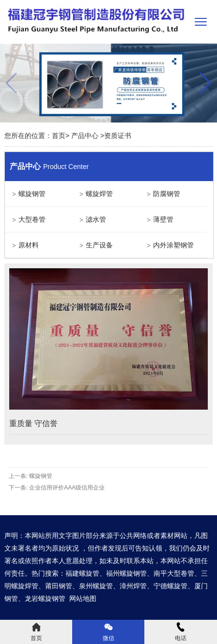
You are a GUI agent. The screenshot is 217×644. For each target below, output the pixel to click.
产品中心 (85, 136)
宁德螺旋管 (170, 586)
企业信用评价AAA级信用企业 (67, 488)
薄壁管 (163, 219)
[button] (206, 83)
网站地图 (83, 598)
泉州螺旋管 (96, 586)
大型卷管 (32, 219)
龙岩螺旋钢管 (45, 598)
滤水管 (96, 219)
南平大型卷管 (174, 573)
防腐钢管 (167, 194)
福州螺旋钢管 (126, 573)
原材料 (29, 245)
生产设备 (99, 245)
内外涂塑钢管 (173, 245)
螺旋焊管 (99, 194)
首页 (59, 136)
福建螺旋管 (82, 573)
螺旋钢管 (32, 194)
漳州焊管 (133, 586)
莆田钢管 (59, 586)
